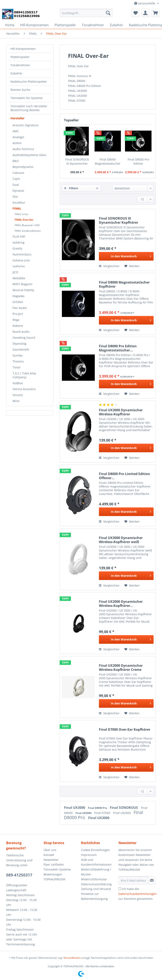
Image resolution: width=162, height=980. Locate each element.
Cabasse (18, 173)
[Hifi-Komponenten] (34, 25)
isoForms (19, 266)
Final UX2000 (84, 813)
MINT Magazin (23, 284)
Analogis (18, 137)
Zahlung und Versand (96, 889)
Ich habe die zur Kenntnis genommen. (138, 894)
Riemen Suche (20, 90)
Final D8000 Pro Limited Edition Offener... (124, 476)
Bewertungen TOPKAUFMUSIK (54, 877)
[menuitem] (86, 15)
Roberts (18, 326)
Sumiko (18, 355)
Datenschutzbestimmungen (138, 894)
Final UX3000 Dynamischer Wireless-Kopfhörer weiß (121, 540)
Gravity (17, 248)
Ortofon (18, 302)
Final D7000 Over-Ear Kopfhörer (125, 730)
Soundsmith (21, 349)
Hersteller (17, 118)
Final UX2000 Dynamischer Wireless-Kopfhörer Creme (121, 668)
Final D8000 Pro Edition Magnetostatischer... (138, 162)
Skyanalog (19, 344)
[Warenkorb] (155, 13)
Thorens (18, 361)
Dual (16, 185)
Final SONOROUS (124, 808)
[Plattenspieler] (65, 25)
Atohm (17, 143)
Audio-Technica (23, 149)
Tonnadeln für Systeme (27, 98)
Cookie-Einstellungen (95, 850)
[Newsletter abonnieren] (152, 880)
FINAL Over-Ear (24, 220)
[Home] (10, 25)
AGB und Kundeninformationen (96, 862)
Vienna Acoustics (24, 389)
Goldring (19, 242)
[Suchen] (108, 13)
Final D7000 (103, 813)
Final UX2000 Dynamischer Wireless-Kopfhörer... (121, 604)
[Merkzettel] (135, 13)
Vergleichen (109, 266)
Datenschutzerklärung (96, 884)
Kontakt (49, 855)
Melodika (19, 278)
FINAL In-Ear (22, 214)
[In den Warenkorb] (126, 256)
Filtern (71, 188)
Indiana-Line (21, 260)
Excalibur (19, 202)
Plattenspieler (20, 57)
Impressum (89, 855)
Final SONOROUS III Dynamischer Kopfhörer (77, 162)
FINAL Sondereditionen (28, 231)
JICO (15, 272)
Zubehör (16, 73)
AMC (16, 131)
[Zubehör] (116, 25)
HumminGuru (22, 254)
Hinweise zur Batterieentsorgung (94, 896)
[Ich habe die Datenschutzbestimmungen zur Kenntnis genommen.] (120, 889)
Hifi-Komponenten (23, 49)
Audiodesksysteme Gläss (30, 155)
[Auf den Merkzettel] (132, 266)
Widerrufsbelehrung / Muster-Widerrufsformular (96, 874)
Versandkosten (72, 958)
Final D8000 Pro (98, 808)
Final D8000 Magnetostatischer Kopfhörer (108, 162)
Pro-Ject (18, 314)
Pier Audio (20, 308)
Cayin (16, 179)
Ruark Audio (21, 332)
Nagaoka (19, 296)
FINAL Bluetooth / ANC (27, 225)
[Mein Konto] (145, 13)
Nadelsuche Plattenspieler (29, 81)
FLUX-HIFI (19, 236)
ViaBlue (18, 383)
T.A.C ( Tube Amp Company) (24, 375)
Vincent (18, 395)
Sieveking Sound (24, 338)
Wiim (16, 401)
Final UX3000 (75, 808)
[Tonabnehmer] (93, 25)
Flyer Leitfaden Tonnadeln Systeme (57, 867)
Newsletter (51, 860)
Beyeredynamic (23, 167)
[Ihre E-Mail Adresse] (133, 880)
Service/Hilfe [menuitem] (145, 3)
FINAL (17, 208)
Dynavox (18, 191)
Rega (16, 320)
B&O (16, 161)
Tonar (17, 367)
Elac (15, 197)
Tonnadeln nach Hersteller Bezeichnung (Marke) (29, 108)
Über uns (50, 850)
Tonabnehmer (20, 65)
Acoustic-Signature (25, 125)
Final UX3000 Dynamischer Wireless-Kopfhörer (121, 412)
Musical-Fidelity (23, 290)
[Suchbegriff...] (86, 13)
